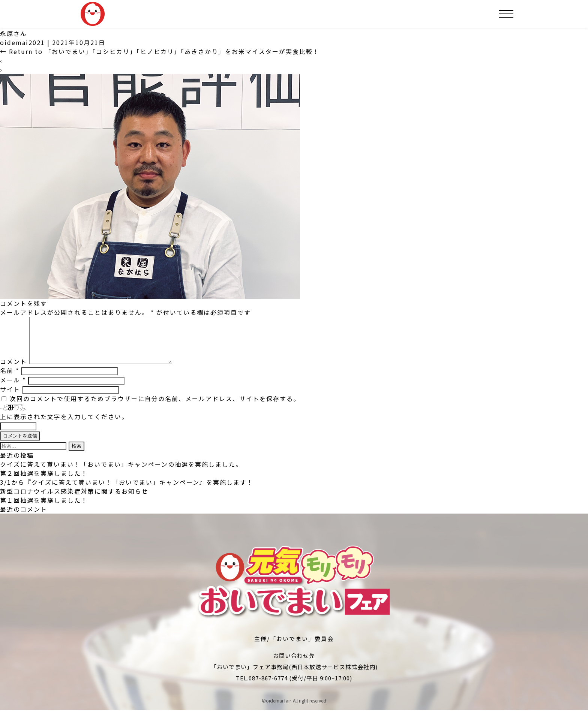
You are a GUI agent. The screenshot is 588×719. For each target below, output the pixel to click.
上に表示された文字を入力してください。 (64, 425)
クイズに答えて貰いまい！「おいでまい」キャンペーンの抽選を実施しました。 (121, 473)
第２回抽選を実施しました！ (44, 482)
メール (13, 389)
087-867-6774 (268, 687)
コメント (13, 370)
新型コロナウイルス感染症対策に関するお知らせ (74, 500)
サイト (10, 398)
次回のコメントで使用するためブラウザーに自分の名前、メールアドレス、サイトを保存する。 (155, 407)
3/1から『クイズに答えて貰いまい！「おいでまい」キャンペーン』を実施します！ (127, 491)
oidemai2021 (22, 42)
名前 (10, 379)
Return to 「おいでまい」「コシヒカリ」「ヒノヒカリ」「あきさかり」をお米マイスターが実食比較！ (160, 51)
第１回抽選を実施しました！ (44, 509)
